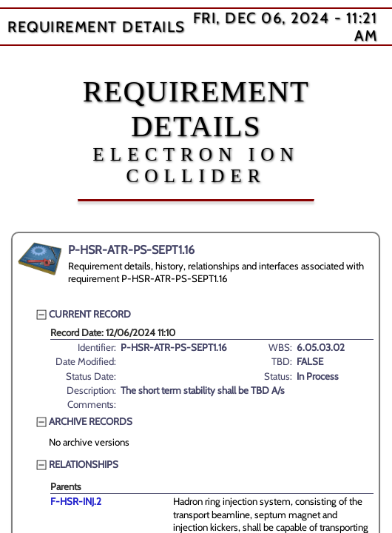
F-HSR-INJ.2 (76, 501)
